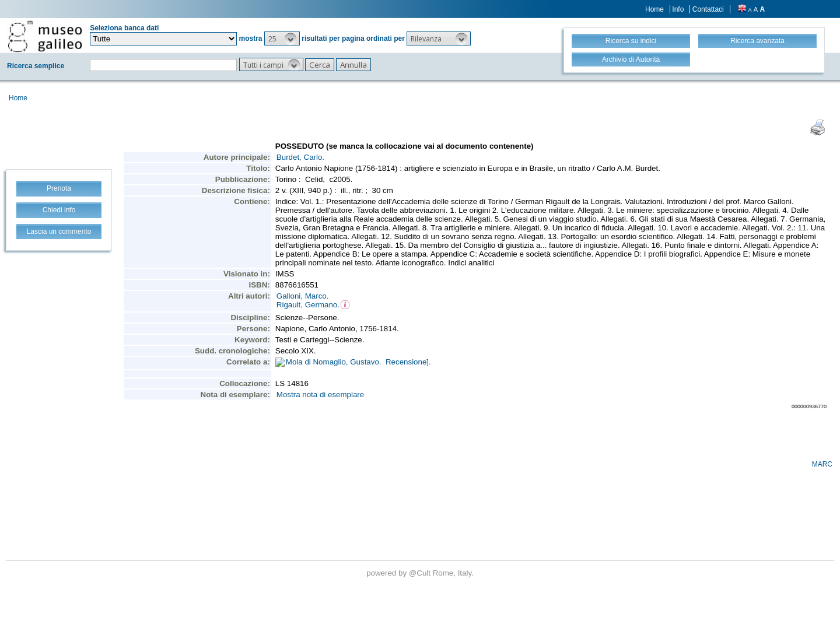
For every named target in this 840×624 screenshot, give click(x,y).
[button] (282, 38)
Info (678, 9)
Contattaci (708, 9)
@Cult (421, 573)
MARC (822, 464)
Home (654, 9)
